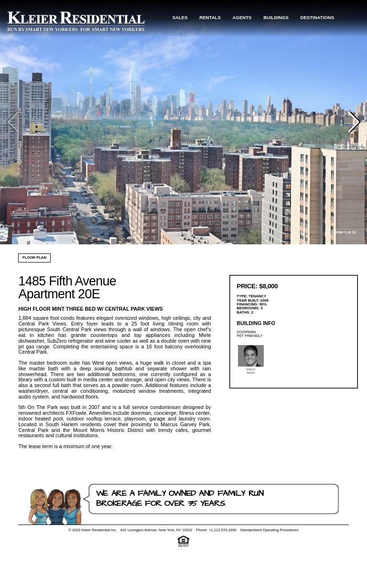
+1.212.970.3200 (223, 530)
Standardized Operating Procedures (269, 530)
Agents (242, 17)
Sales (180, 17)
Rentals (210, 17)
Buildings (276, 17)
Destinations (318, 17)
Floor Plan (34, 257)
